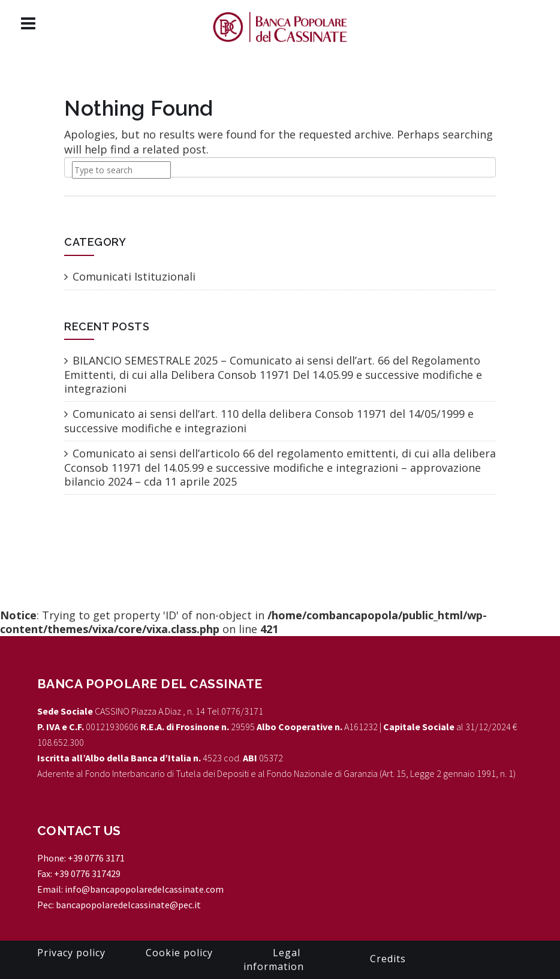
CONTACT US (79, 831)
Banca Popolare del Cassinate (150, 684)
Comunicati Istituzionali (134, 276)
